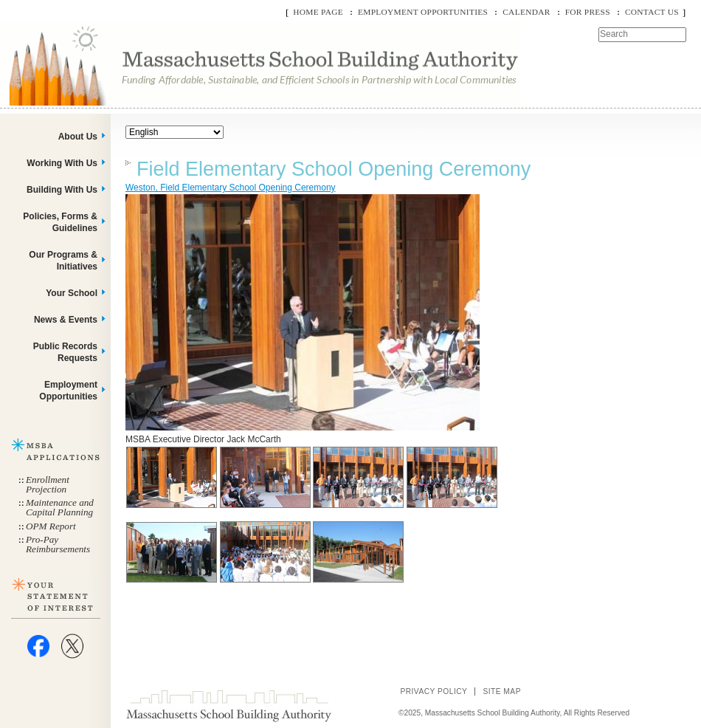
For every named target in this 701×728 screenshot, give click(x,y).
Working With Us (62, 163)
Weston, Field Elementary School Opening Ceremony (231, 188)
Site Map (502, 691)
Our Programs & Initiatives (63, 261)
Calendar (526, 12)
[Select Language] (175, 132)
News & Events (66, 320)
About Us (78, 137)
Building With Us (62, 190)
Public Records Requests (65, 352)
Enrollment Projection (48, 484)
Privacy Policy (434, 691)
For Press (588, 12)
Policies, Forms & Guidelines (60, 222)
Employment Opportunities (423, 12)
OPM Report (51, 526)
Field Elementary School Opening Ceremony (334, 169)
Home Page (318, 12)
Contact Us (652, 12)
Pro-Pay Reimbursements (58, 544)
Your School (72, 293)
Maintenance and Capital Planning (60, 507)
